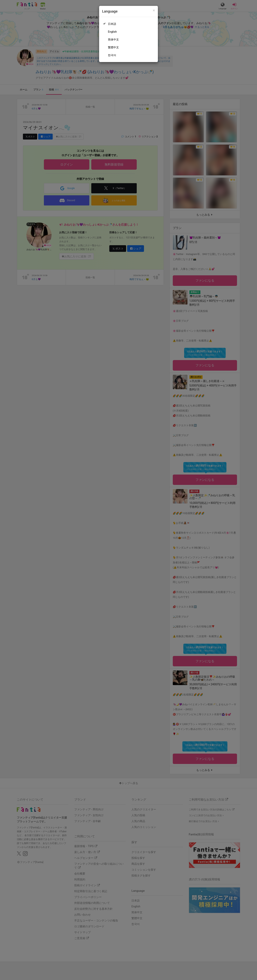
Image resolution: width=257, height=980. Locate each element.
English (112, 32)
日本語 (112, 24)
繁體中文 (113, 47)
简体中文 (113, 40)
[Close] (154, 10)
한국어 (112, 55)
